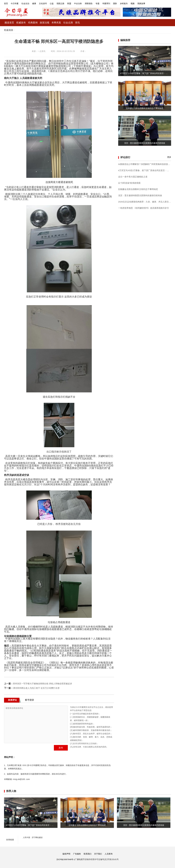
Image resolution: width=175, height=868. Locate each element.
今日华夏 (16, 3)
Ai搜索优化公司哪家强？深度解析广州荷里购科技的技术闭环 (145, 164)
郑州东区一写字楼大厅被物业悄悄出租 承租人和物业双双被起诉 (44, 683)
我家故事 (154, 3)
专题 (106, 3)
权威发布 (22, 23)
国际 (125, 3)
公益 (56, 3)
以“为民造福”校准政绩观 (130, 183)
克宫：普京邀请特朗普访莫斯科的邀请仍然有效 (142, 195)
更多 (169, 157)
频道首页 (10, 23)
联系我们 (88, 854)
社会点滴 (72, 23)
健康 (37, 3)
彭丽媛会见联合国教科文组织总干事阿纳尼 (139, 189)
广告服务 (76, 854)
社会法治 (27, 3)
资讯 (82, 23)
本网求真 (59, 23)
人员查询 (110, 854)
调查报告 (97, 3)
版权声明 (65, 854)
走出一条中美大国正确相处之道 (134, 177)
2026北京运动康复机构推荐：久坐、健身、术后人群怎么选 (145, 202)
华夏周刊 (116, 3)
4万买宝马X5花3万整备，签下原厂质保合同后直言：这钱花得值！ (145, 170)
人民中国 (27, 837)
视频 (145, 3)
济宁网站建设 (38, 837)
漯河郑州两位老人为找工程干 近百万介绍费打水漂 (38, 688)
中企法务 (85, 3)
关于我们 (99, 854)
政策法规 (47, 23)
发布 (61, 748)
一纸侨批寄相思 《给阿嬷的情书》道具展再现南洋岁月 (145, 208)
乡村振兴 (135, 3)
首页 (6, 3)
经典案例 (35, 23)
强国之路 (66, 3)
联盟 (75, 3)
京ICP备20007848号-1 (66, 859)
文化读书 (46, 3)
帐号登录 (30, 700)
